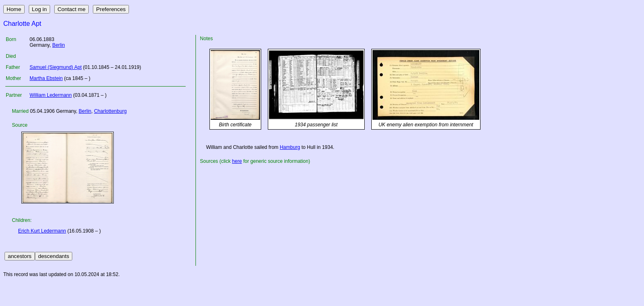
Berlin (59, 45)
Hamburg (290, 147)
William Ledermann (51, 95)
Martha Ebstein (46, 78)
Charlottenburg (110, 111)
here (237, 161)
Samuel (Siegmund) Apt (56, 67)
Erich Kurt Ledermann (42, 231)
